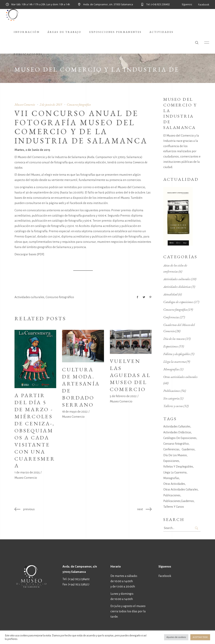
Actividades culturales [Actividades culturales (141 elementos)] (177, 426)
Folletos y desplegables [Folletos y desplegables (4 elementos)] (178, 467)
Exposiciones (171, 346)
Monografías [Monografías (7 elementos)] (171, 478)
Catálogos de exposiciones (178, 302)
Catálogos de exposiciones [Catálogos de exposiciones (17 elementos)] (180, 438)
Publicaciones (172, 391)
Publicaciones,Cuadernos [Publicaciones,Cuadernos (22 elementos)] (179, 501)
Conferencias (171, 317)
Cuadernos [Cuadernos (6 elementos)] (188, 449)
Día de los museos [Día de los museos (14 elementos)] (175, 455)
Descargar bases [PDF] (29, 254)
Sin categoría (171, 398)
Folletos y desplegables (177, 354)
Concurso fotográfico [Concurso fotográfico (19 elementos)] (176, 444)
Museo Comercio (26, 478)
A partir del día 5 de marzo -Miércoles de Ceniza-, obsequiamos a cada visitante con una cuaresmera (35, 430)
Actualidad (170, 294)
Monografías (171, 369)
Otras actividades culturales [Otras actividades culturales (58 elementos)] (181, 489)
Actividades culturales (29, 297)
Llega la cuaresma (175, 362)
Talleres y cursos (173, 406)
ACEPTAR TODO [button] (200, 637)
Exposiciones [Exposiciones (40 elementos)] (171, 461)
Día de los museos (174, 339)
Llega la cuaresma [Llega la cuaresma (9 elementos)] (175, 472)
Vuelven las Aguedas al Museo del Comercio (130, 375)
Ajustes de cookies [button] (176, 637)
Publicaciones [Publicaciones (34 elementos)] (172, 495)
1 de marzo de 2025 (27, 472)
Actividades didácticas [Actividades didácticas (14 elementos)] (177, 432)
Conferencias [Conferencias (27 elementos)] (171, 449)
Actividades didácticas (177, 287)
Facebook (165, 576)
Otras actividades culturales (180, 377)
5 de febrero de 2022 (123, 396)
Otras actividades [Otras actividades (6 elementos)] (174, 484)
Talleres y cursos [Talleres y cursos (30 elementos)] (174, 507)
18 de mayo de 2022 (75, 411)
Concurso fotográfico (60, 297)
